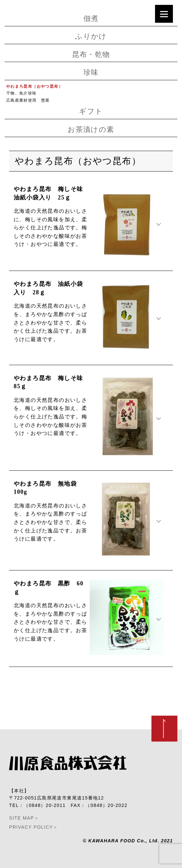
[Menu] (164, 14)
